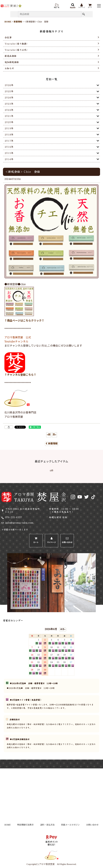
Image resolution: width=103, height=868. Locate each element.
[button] (57, 6)
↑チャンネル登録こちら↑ (20, 375)
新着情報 (52, 444)
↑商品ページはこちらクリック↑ (24, 321)
